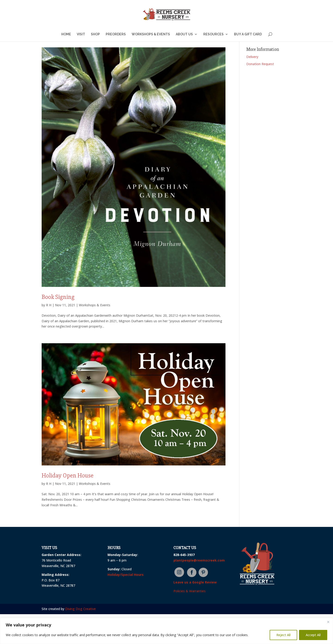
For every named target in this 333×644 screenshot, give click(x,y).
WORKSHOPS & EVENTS (151, 34)
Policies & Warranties (190, 591)
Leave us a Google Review (195, 582)
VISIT (81, 34)
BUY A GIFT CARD (248, 34)
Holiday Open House (68, 475)
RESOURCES (213, 34)
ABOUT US (184, 34)
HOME (66, 34)
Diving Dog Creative (80, 609)
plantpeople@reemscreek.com (199, 560)
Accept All (313, 635)
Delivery (252, 57)
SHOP (95, 34)
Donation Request (260, 64)
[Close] (328, 622)
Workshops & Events (95, 305)
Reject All (283, 635)
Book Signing (58, 297)
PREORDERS (116, 34)
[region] (166, 631)
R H (49, 305)
